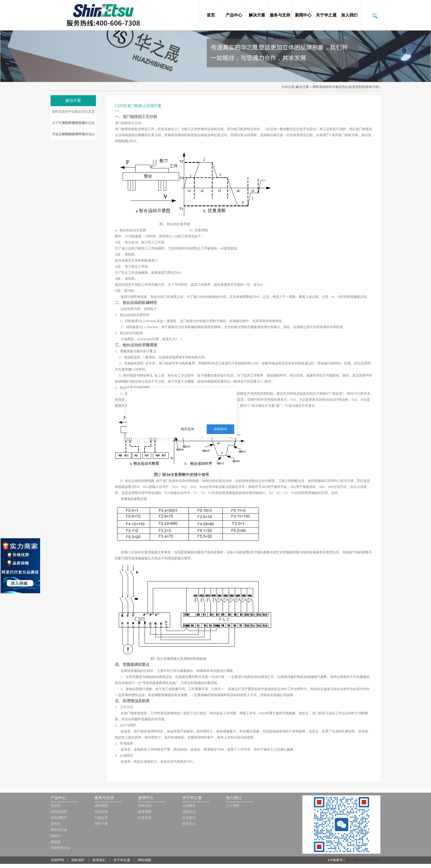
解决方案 (257, 15)
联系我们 (99, 860)
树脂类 (56, 842)
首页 (211, 15)
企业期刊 (189, 818)
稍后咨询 (187, 429)
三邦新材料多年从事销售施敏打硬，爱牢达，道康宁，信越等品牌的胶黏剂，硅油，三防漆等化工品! (203, 402)
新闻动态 (145, 806)
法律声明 (57, 860)
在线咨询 (220, 429)
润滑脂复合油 (60, 848)
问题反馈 (101, 818)
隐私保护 (78, 860)
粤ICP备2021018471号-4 (363, 860)
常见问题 (101, 812)
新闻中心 (303, 15)
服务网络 (101, 806)
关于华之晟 (326, 15)
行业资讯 (145, 818)
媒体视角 (145, 812)
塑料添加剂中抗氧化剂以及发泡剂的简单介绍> (346, 87)
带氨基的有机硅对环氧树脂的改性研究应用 (73, 136)
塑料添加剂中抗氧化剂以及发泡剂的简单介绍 (73, 114)
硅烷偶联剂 (59, 818)
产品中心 (234, 15)
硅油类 (56, 806)
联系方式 (189, 824)
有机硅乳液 (59, 830)
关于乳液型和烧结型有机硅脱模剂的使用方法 (73, 125)
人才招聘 (233, 806)
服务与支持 (280, 15)
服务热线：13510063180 (200, 416)
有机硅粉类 (59, 812)
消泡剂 (56, 824)
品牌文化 (189, 812)
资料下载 (101, 824)
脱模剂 (56, 836)
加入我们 (349, 15)
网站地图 (145, 860)
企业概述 (189, 806)
